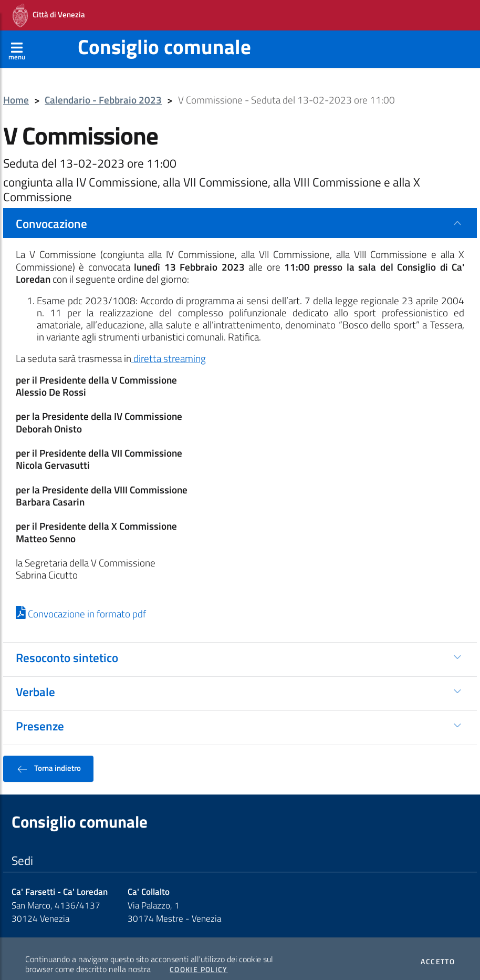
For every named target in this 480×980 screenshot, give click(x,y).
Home (16, 89)
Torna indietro (48, 757)
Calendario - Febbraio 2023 (103, 89)
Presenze (40, 714)
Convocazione (51, 212)
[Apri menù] (17, 37)
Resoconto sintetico (67, 646)
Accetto (438, 950)
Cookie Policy (199, 958)
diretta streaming (169, 347)
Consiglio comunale (164, 35)
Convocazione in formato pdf (81, 602)
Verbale (35, 680)
